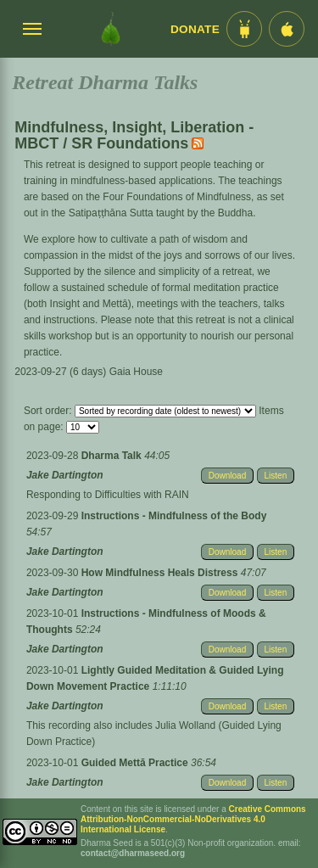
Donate (195, 29)
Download (227, 476)
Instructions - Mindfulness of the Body (174, 516)
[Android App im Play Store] (244, 29)
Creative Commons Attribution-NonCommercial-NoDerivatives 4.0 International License (193, 819)
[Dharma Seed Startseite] (111, 29)
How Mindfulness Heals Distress (161, 573)
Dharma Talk (113, 456)
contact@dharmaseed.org (133, 853)
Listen (276, 476)
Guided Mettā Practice (136, 763)
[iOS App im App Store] (287, 29)
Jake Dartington (65, 475)
